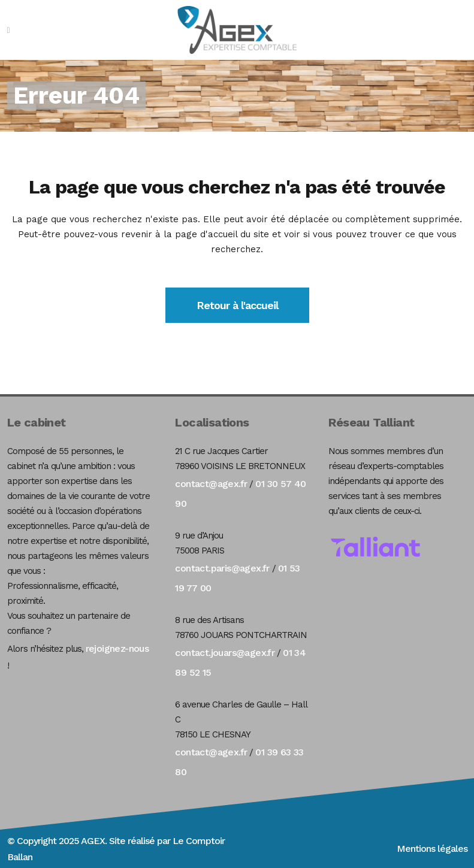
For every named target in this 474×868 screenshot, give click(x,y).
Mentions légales (432, 849)
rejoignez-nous (117, 648)
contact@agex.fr (211, 484)
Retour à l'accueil (237, 305)
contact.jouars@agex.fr (225, 653)
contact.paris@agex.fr (222, 568)
